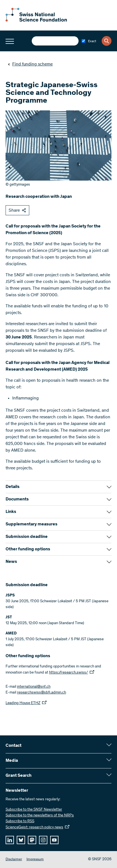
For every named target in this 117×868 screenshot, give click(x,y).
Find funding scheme (30, 64)
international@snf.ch (34, 687)
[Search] (107, 41)
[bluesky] (21, 840)
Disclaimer (14, 860)
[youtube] (54, 840)
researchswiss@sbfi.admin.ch (42, 693)
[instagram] (43, 840)
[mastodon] (32, 840)
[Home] (36, 21)
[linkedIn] (10, 840)
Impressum (35, 860)
